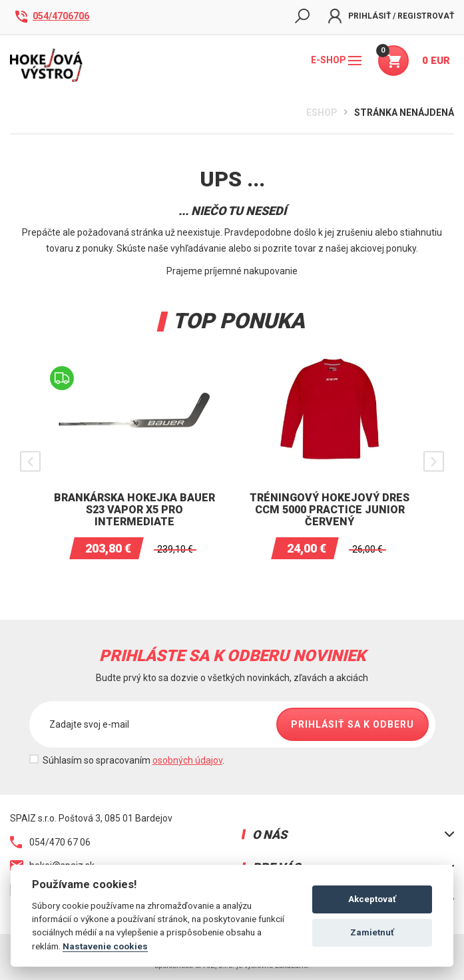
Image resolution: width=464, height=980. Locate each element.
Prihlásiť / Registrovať (391, 16)
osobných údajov (187, 760)
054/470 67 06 (50, 842)
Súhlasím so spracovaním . (133, 760)
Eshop (322, 113)
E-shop (336, 60)
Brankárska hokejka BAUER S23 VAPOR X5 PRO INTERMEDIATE (134, 510)
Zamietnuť (372, 932)
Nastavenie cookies (105, 946)
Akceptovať (372, 899)
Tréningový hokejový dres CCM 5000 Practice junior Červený (330, 510)
